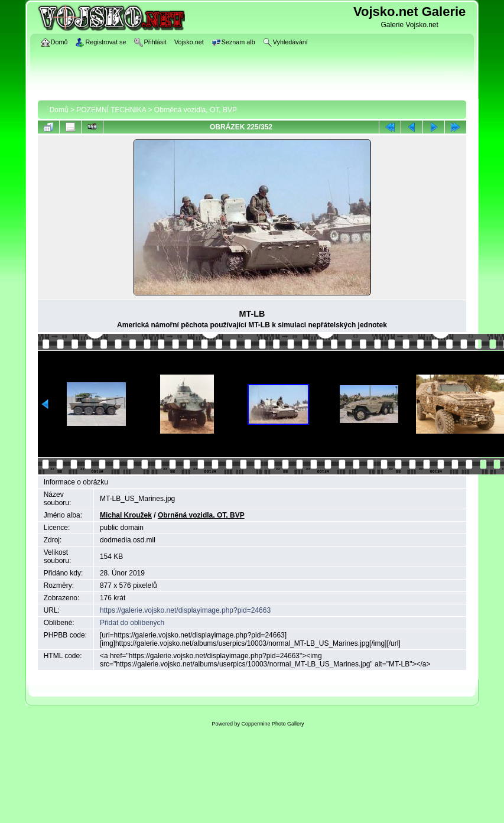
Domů (59, 110)
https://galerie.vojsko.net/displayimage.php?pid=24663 (185, 610)
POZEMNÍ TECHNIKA (111, 110)
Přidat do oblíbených (132, 623)
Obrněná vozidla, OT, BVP (196, 110)
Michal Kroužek (126, 515)
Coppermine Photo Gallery (272, 724)
